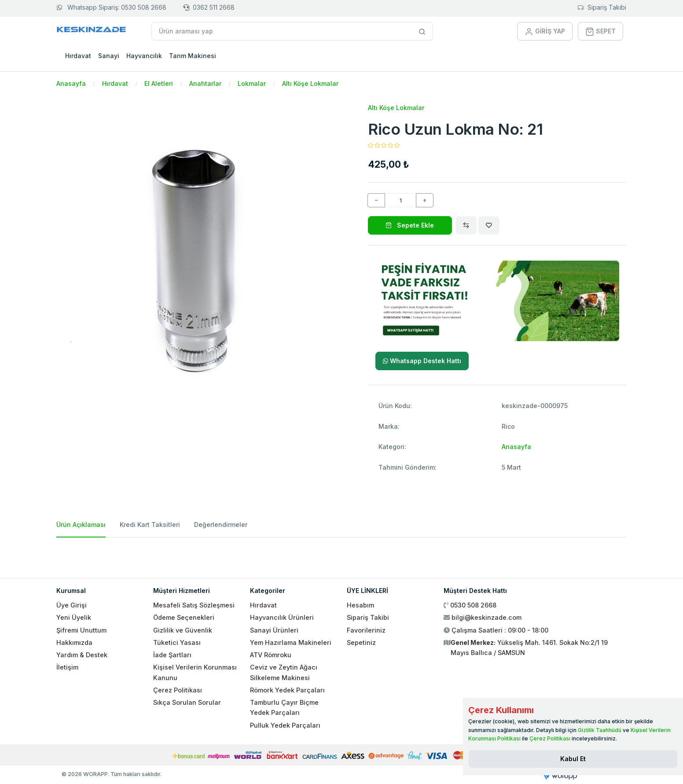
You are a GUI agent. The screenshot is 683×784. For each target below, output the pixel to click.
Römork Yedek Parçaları (287, 690)
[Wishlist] (489, 225)
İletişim (67, 667)
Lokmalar (252, 83)
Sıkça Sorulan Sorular (187, 702)
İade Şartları (172, 655)
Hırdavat (78, 56)
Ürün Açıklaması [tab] (81, 525)
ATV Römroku (271, 655)
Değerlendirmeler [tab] (221, 525)
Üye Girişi (72, 605)
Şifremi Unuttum (81, 630)
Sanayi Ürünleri (274, 630)
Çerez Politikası (178, 690)
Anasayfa (71, 83)
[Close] (573, 759)
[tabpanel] (341, 554)
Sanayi (109, 56)
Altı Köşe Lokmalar (310, 83)
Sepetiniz (361, 642)
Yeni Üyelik (74, 617)
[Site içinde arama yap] (422, 31)
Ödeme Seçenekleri (184, 617)
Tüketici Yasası (177, 642)
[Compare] (466, 225)
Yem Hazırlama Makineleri (291, 642)
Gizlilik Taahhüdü (600, 730)
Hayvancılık (144, 56)
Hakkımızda (74, 642)
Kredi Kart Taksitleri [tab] (150, 525)
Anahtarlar (205, 83)
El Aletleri (159, 83)
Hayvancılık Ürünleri (282, 617)
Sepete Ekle (410, 225)
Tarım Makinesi (193, 56)
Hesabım (360, 605)
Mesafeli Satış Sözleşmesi (194, 605)
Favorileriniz (366, 630)
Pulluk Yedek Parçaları (285, 725)
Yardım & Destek (82, 655)
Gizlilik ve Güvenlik (183, 630)
